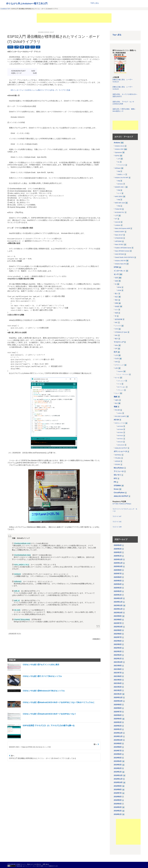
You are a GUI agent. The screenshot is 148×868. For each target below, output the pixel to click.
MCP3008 (120, 429)
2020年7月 (118, 712)
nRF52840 (118, 241)
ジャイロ (118, 326)
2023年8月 (118, 620)
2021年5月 (118, 680)
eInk (116, 362)
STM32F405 (119, 238)
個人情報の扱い (38, 864)
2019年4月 (118, 761)
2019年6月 (118, 754)
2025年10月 (118, 566)
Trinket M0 (118, 209)
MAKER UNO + (120, 187)
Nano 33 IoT (119, 235)
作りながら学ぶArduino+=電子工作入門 (27, 4)
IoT (116, 219)
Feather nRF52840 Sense (123, 248)
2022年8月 (118, 634)
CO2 (116, 329)
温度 (22, 47)
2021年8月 (118, 669)
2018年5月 (118, 800)
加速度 (117, 306)
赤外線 (119, 290)
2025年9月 (118, 570)
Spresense (118, 152)
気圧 (116, 297)
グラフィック (119, 365)
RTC (115, 478)
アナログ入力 (121, 165)
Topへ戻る (117, 35)
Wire (27, 47)
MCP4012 (118, 455)
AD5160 (118, 461)
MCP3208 (120, 426)
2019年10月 (118, 740)
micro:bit (118, 222)
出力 (33, 47)
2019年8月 (118, 747)
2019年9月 (118, 744)
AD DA (116, 420)
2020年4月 (118, 719)
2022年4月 (118, 648)
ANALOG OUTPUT (121, 448)
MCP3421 (120, 439)
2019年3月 (118, 765)
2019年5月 (118, 758)
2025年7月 (118, 574)
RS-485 (117, 410)
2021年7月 (118, 673)
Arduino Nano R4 (120, 264)
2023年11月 (118, 609)
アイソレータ (119, 471)
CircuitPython (119, 493)
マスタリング (119, 342)
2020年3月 (118, 722)
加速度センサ (121, 174)
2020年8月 (118, 708)
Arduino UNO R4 (120, 261)
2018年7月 (118, 793)
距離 (116, 303)
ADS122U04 (121, 445)
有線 (115, 407)
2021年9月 (118, 666)
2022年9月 (118, 630)
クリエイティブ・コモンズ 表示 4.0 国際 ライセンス (36, 866)
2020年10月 (118, 701)
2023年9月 (118, 616)
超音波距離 (119, 319)
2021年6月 (118, 676)
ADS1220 (120, 442)
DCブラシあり (121, 387)
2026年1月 (118, 556)
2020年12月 (118, 697)
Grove (116, 489)
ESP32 (10, 47)
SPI (116, 349)
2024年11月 (118, 602)
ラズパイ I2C (117, 522)
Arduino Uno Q (120, 146)
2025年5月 (118, 581)
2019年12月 (118, 733)
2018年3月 (118, 807)
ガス (116, 310)
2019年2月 (118, 768)
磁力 (116, 339)
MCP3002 (120, 433)
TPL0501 (118, 458)
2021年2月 (118, 690)
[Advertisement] (74, 18)
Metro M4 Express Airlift (122, 228)
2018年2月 (118, 811)
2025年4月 (118, 584)
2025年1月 (118, 595)
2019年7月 (118, 751)
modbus (120, 413)
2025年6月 (118, 577)
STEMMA (117, 486)
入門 (17, 47)
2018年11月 (118, 779)
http (119, 162)
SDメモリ (117, 475)
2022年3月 (118, 651)
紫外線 (119, 287)
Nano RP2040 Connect (122, 251)
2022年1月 (118, 659)
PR (115, 482)
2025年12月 (118, 559)
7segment (120, 371)
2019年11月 (118, 736)
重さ (116, 294)
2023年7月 (118, 623)
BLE (116, 403)
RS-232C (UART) (121, 416)
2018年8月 (118, 790)
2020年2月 (118, 726)
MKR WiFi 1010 (120, 203)
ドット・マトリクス (123, 374)
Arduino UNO (119, 149)
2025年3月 (118, 588)
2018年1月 (118, 814)
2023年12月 (118, 605)
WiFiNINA (120, 184)
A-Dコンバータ (120, 423)
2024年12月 (118, 598)
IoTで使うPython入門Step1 (122, 504)
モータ (117, 378)
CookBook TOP (5, 9)
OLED (117, 359)
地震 (116, 313)
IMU (116, 335)
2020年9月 (118, 705)
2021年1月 (118, 694)
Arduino (117, 143)
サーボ (119, 384)
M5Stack (118, 168)
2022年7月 (118, 637)
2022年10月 (118, 627)
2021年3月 (118, 687)
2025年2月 (118, 591)
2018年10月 (118, 782)
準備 (119, 171)
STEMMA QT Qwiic (121, 332)
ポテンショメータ (120, 451)
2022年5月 (118, 644)
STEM (116, 267)
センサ (119, 193)
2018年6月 (118, 797)
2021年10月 (118, 662)
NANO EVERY (120, 232)
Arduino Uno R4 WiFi (122, 178)
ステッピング (121, 381)
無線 (115, 397)
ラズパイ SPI (117, 527)
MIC (116, 323)
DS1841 (118, 464)
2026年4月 (118, 545)
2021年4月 (118, 683)
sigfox (117, 400)
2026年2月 (118, 552)
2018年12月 (118, 775)
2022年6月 (118, 641)
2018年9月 (118, 786)
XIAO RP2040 (119, 254)
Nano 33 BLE (119, 245)
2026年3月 (118, 549)
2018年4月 (118, 804)
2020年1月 (118, 729)
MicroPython (119, 468)
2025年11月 (118, 563)
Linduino (118, 225)
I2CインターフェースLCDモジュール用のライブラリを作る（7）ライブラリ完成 (40, 90)
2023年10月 (118, 613)
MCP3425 (120, 436)
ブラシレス (121, 390)
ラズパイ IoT (117, 516)
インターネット (120, 271)
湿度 (116, 281)
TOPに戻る (95, 3)
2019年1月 (118, 772)
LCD (38, 47)
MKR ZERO (119, 197)
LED (116, 368)
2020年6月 (118, 715)
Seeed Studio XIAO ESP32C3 (124, 257)
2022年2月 (118, 655)
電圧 (116, 300)
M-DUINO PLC (120, 212)
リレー (117, 393)
